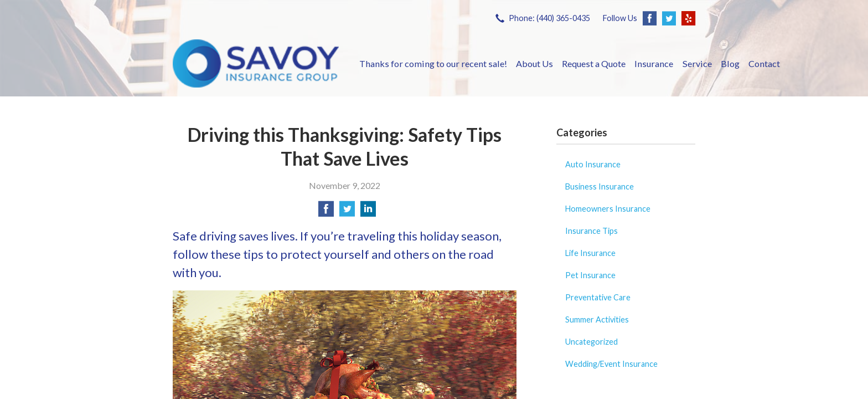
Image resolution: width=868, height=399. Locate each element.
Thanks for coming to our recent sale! (433, 63)
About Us (534, 63)
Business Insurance (600, 186)
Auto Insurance (593, 164)
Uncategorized (591, 342)
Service (697, 63)
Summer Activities (597, 319)
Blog (730, 63)
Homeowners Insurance (608, 209)
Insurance (654, 63)
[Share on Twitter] (347, 212)
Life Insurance (590, 253)
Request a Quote (594, 63)
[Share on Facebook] (326, 212)
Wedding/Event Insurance (611, 364)
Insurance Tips (591, 231)
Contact (764, 63)
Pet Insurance (590, 275)
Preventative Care (598, 297)
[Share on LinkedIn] (368, 212)
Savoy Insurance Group (256, 63)
